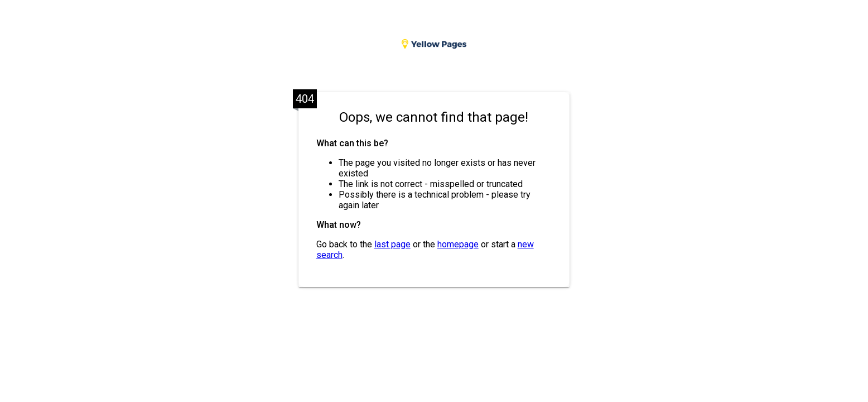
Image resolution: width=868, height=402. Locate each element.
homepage (458, 244)
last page (392, 244)
